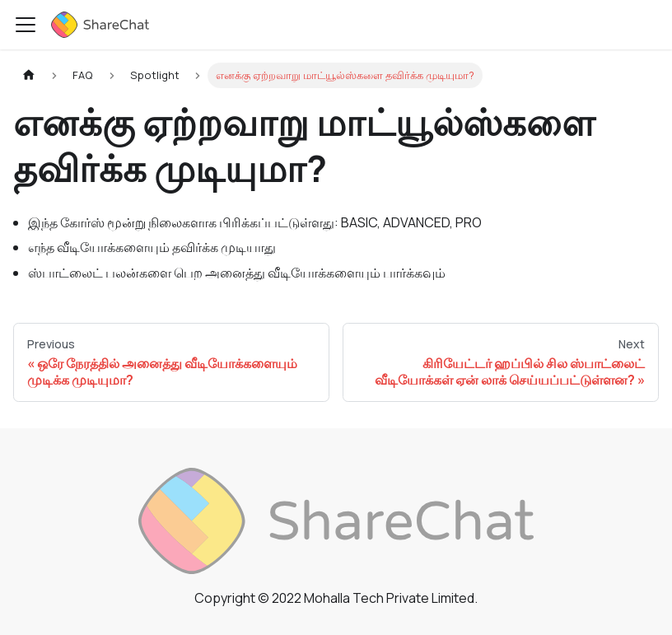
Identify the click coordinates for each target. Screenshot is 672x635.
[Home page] (29, 75)
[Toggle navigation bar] (26, 25)
